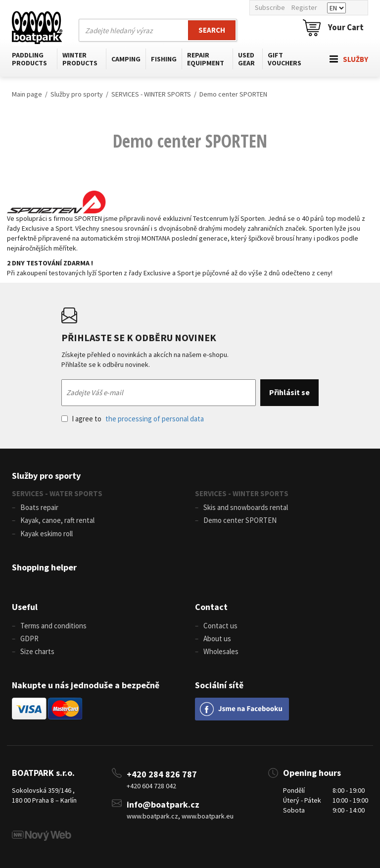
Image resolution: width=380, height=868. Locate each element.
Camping (126, 59)
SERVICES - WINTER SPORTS (151, 94)
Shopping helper (44, 567)
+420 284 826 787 (162, 774)
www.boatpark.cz (152, 816)
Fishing (164, 59)
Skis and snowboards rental (246, 507)
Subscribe (270, 7)
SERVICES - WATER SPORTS (57, 493)
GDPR (29, 638)
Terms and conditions (53, 626)
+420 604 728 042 (151, 786)
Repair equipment (206, 59)
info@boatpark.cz (163, 804)
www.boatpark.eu (208, 816)
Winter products (80, 59)
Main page (27, 94)
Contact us (220, 626)
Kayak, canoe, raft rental (57, 520)
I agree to (133, 419)
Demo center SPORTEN (233, 94)
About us (217, 638)
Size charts (37, 651)
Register (304, 7)
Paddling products (29, 59)
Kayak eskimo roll (47, 534)
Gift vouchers (285, 59)
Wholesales (221, 651)
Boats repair (39, 507)
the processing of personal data (155, 419)
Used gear (246, 59)
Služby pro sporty (77, 94)
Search (212, 30)
